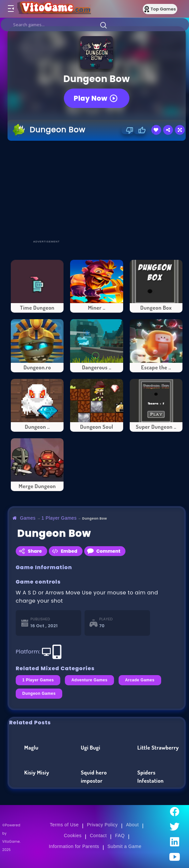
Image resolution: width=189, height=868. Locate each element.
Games (28, 518)
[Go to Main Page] (54, 9)
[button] (104, 25)
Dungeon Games (39, 693)
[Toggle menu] (10, 9)
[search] (95, 25)
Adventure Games (89, 680)
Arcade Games (140, 680)
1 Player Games (59, 518)
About (132, 825)
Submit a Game (124, 846)
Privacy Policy (102, 825)
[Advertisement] (98, 190)
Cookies (73, 836)
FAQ (120, 836)
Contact (98, 836)
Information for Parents (74, 846)
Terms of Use (64, 825)
